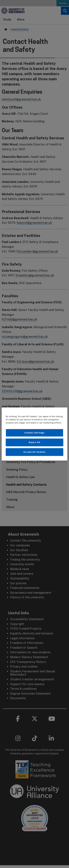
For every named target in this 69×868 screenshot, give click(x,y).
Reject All (34, 442)
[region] (34, 434)
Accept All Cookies (34, 452)
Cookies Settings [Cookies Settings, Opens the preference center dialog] (34, 433)
